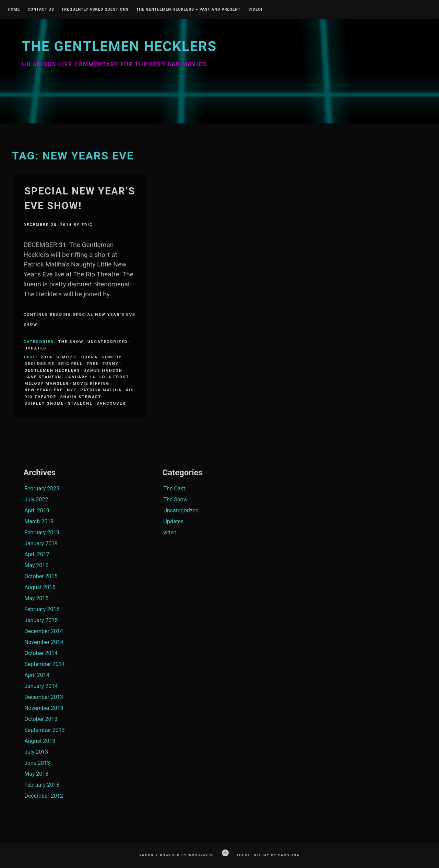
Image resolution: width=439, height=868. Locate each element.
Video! (255, 10)
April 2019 (37, 510)
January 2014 (41, 686)
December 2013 (44, 697)
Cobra (90, 357)
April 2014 (37, 675)
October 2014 (41, 653)
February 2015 (42, 609)
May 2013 (36, 774)
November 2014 (44, 642)
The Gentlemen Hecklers (119, 46)
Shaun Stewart (81, 397)
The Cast (174, 489)
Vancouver (111, 403)
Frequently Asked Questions (95, 10)
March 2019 (39, 521)
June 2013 (37, 763)
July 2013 (36, 752)
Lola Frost (114, 377)
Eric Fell (70, 364)
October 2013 (41, 719)
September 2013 (45, 730)
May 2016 (36, 565)
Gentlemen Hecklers (52, 370)
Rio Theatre (40, 397)
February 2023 (42, 489)
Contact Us (41, 10)
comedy (111, 357)
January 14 (81, 377)
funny (111, 364)
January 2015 (41, 620)
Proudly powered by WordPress (177, 855)
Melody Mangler (47, 383)
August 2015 (40, 587)
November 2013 (44, 708)
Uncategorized (108, 342)
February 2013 (42, 785)
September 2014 (45, 664)
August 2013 (40, 741)
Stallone (80, 403)
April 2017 (37, 554)
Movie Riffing (91, 383)
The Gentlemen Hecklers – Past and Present (188, 10)
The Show (71, 342)
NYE (72, 390)
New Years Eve (44, 390)
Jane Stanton (43, 377)
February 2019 (42, 532)
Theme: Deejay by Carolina (268, 855)
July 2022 (36, 500)
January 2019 (41, 543)
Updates (35, 348)
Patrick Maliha (101, 390)
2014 (46, 357)
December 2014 (44, 631)
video (170, 532)
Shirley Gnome (44, 403)
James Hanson (103, 370)
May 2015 (36, 598)
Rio (130, 390)
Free (92, 364)
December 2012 (44, 796)
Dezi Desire (39, 364)
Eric (87, 225)
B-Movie (67, 357)
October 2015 (41, 576)
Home (14, 10)
